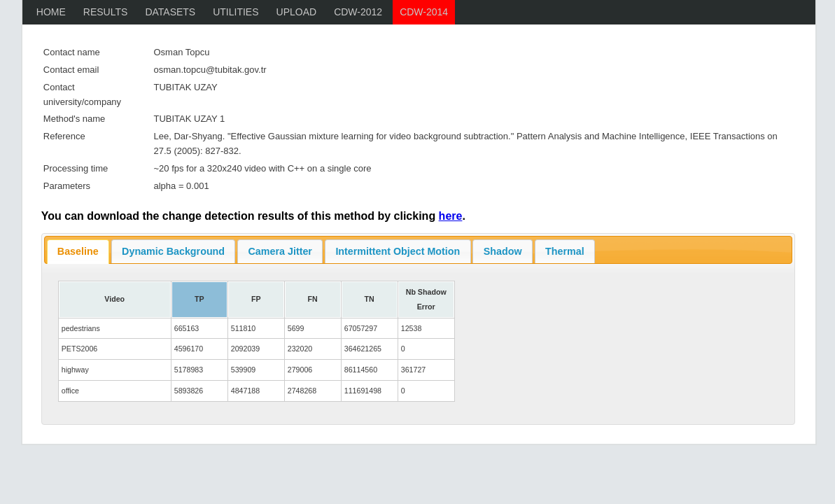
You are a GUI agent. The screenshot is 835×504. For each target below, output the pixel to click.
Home (51, 12)
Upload (297, 12)
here (451, 216)
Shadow (503, 251)
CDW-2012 (358, 12)
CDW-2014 (424, 12)
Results (106, 12)
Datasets (170, 12)
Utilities (236, 12)
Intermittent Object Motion (398, 251)
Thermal (565, 251)
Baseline (78, 251)
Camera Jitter (280, 251)
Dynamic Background (173, 251)
